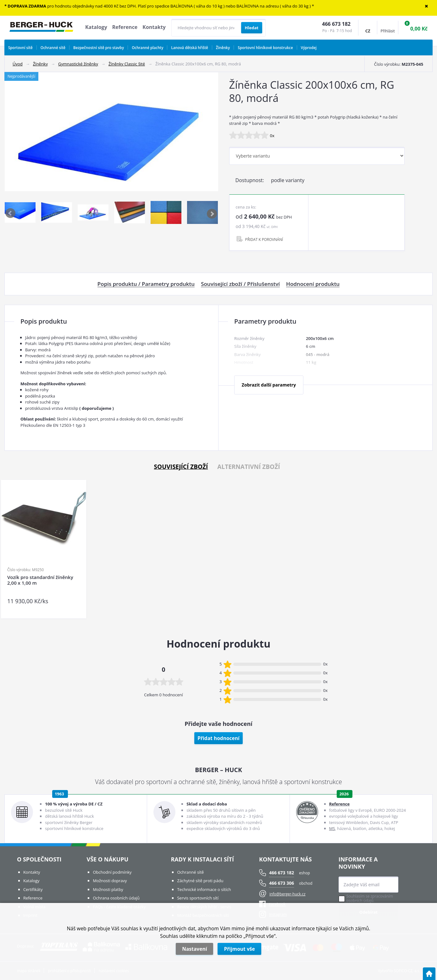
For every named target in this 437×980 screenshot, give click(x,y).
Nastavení (194, 949)
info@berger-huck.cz (288, 894)
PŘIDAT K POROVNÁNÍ (264, 239)
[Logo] (41, 28)
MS (332, 828)
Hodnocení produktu (313, 284)
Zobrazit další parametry (269, 385)
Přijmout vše (239, 949)
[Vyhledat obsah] (252, 28)
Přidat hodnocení (218, 738)
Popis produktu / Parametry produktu (146, 284)
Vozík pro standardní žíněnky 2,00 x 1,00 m (40, 580)
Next (212, 214)
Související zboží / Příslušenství (240, 284)
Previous (11, 214)
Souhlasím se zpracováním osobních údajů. (370, 899)
